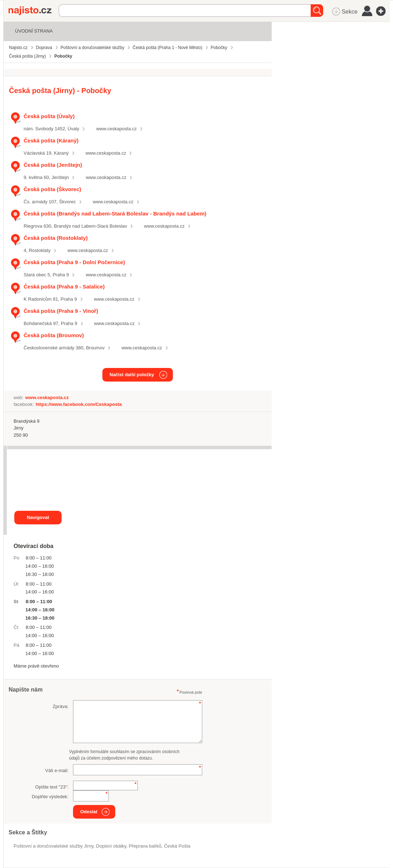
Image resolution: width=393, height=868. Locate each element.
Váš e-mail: (57, 770)
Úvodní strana (34, 31)
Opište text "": (52, 787)
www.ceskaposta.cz (117, 129)
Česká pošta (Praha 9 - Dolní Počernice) (74, 262)
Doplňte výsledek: (50, 797)
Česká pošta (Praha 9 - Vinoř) (61, 311)
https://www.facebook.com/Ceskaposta (79, 404)
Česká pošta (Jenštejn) (53, 165)
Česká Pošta (177, 846)
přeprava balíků (145, 846)
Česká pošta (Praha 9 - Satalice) (64, 287)
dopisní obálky (111, 846)
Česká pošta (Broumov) (54, 335)
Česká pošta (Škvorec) (52, 189)
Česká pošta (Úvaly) (49, 116)
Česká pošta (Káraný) (51, 140)
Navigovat (38, 517)
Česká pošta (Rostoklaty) (56, 238)
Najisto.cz (34, 11)
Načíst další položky (132, 375)
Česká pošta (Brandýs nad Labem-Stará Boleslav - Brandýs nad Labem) (115, 214)
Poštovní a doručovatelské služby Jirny (54, 846)
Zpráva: (60, 706)
